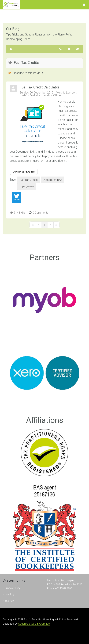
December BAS (53, 180)
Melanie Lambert (66, 93)
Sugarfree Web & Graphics (34, 624)
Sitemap (9, 601)
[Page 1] (44, 225)
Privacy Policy (12, 588)
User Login (11, 594)
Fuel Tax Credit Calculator (39, 87)
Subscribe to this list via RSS (29, 73)
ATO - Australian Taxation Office (41, 95)
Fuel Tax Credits (29, 180)
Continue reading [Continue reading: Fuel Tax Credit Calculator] (24, 172)
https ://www (27, 186)
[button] (61, 49)
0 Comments (40, 213)
